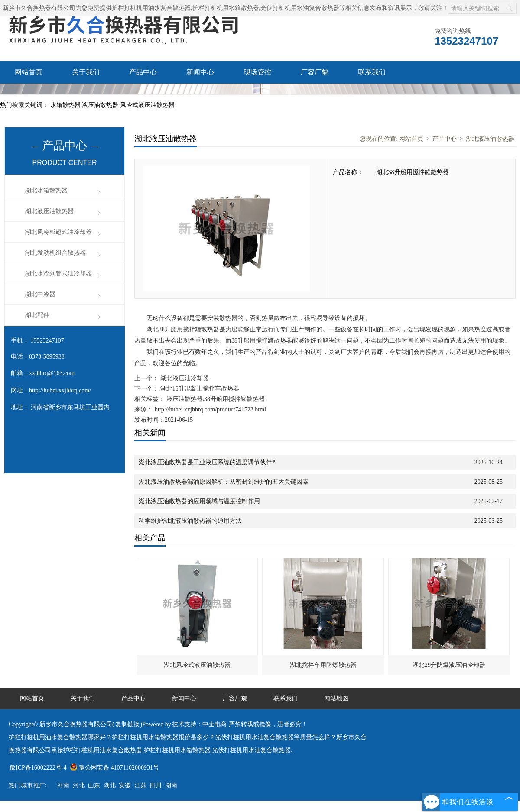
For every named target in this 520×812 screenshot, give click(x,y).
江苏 (140, 785)
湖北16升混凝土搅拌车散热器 (199, 389)
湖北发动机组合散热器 (55, 253)
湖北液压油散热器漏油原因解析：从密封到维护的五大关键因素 (224, 482)
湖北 (110, 785)
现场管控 (257, 72)
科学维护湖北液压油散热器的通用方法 (190, 521)
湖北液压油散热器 (49, 211)
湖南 (171, 785)
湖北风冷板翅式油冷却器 (58, 232)
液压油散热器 (101, 105)
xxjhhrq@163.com (52, 373)
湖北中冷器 (40, 294)
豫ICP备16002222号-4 (38, 768)
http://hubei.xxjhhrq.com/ (60, 390)
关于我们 (86, 72)
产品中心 (143, 72)
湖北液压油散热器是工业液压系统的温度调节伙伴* (207, 462)
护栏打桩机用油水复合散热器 (151, 8)
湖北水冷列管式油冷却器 (58, 273)
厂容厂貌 (315, 72)
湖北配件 (37, 315)
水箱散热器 (66, 105)
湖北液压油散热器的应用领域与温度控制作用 (199, 501)
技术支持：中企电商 (199, 724)
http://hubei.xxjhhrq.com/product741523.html (210, 409)
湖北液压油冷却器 (184, 378)
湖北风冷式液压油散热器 (197, 665)
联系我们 (372, 72)
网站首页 (29, 72)
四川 (156, 785)
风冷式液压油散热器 (147, 105)
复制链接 (127, 724)
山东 (94, 785)
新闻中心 (200, 72)
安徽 (125, 785)
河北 (79, 785)
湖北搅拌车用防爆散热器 (323, 665)
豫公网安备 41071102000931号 (114, 768)
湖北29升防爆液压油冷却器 (449, 665)
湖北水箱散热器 (46, 190)
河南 (63, 785)
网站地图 (336, 698)
